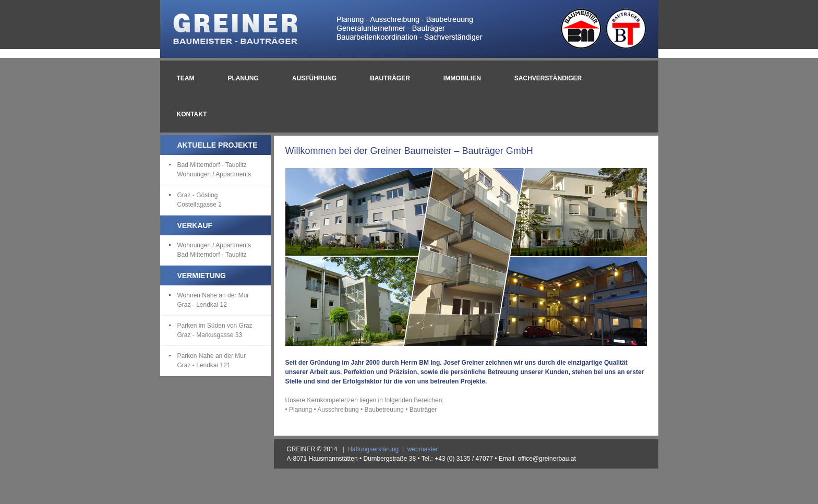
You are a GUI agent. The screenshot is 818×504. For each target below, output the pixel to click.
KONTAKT (192, 114)
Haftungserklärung (373, 449)
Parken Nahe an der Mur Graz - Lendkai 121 (212, 361)
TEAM (186, 78)
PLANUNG (243, 78)
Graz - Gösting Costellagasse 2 (200, 200)
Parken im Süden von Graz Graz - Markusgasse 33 (215, 330)
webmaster (423, 449)
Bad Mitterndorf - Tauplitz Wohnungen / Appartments (214, 170)
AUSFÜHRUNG (314, 78)
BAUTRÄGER (390, 78)
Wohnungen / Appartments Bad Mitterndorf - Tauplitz (214, 250)
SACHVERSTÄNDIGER (548, 78)
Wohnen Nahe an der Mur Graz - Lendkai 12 (213, 300)
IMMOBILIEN (462, 78)
